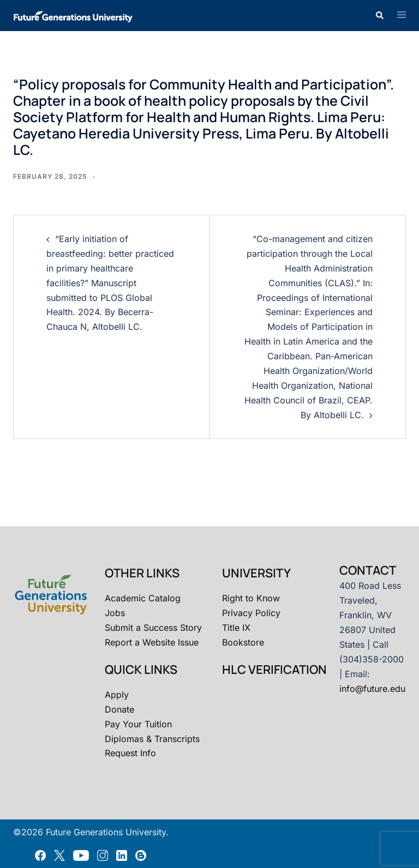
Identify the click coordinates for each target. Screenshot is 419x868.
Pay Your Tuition (138, 724)
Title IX (236, 628)
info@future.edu (372, 689)
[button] (379, 15)
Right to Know (251, 598)
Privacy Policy (251, 613)
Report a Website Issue (152, 642)
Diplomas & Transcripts (152, 739)
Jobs (115, 613)
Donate (119, 709)
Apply (117, 695)
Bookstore (243, 642)
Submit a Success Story (153, 628)
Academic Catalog (143, 598)
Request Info (130, 753)
